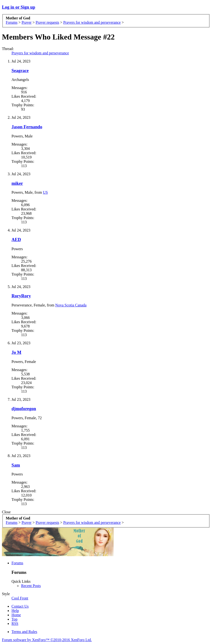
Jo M (16, 352)
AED (16, 240)
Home (16, 615)
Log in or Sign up (19, 7)
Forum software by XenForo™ (47, 640)
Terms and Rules (24, 632)
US (45, 192)
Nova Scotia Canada (71, 305)
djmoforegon (24, 409)
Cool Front (20, 598)
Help (15, 611)
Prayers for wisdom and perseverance (40, 53)
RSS (15, 624)
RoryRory (21, 296)
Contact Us (20, 606)
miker (17, 183)
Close (6, 512)
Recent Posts (31, 586)
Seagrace (20, 71)
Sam (16, 465)
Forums (17, 563)
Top (14, 619)
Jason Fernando (27, 127)
